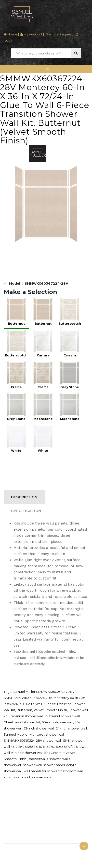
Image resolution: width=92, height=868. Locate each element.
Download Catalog (16, 818)
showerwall (13, 765)
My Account (31, 34)
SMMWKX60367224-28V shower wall (33, 740)
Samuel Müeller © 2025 (20, 850)
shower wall (32, 765)
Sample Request (59, 34)
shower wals (41, 777)
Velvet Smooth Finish (50, 710)
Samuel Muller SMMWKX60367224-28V (44, 692)
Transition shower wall (26, 716)
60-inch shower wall (57, 722)
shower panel (54, 765)
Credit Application (16, 812)
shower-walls (60, 759)
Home (11, 34)
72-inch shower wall (39, 728)
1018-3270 (47, 747)
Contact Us (11, 838)
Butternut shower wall (62, 716)
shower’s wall (20, 777)
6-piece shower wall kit (30, 753)
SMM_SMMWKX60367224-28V (28, 698)
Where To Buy (13, 805)
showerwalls (38, 759)
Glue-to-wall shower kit (22, 722)
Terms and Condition (18, 824)
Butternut (24, 710)
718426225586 (27, 747)
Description (24, 497)
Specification (26, 511)
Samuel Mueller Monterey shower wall (34, 734)
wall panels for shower (41, 771)
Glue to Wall (33, 704)
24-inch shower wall (71, 728)
